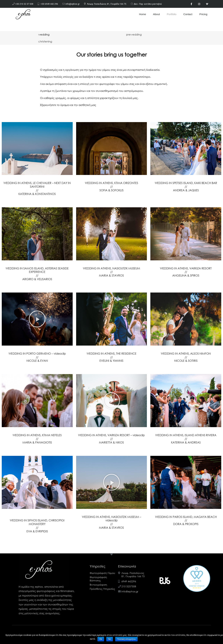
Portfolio (172, 14)
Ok (101, 639)
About (156, 14)
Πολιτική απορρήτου (126, 639)
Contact (188, 14)
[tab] (44, 35)
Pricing (203, 14)
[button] (37, 319)
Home (143, 14)
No (109, 639)
